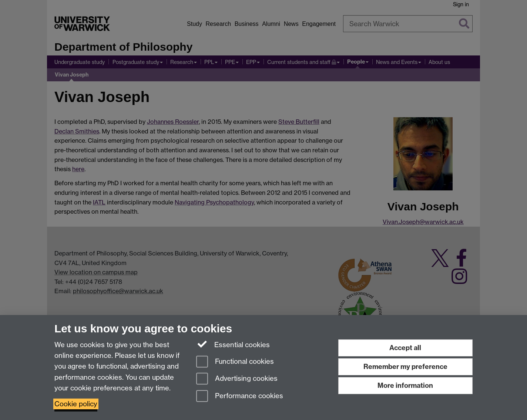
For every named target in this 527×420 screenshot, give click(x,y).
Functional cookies (235, 362)
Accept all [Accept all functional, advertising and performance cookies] (405, 348)
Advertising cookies (237, 379)
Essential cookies (233, 344)
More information (405, 385)
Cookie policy (76, 404)
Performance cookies (240, 397)
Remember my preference (405, 367)
